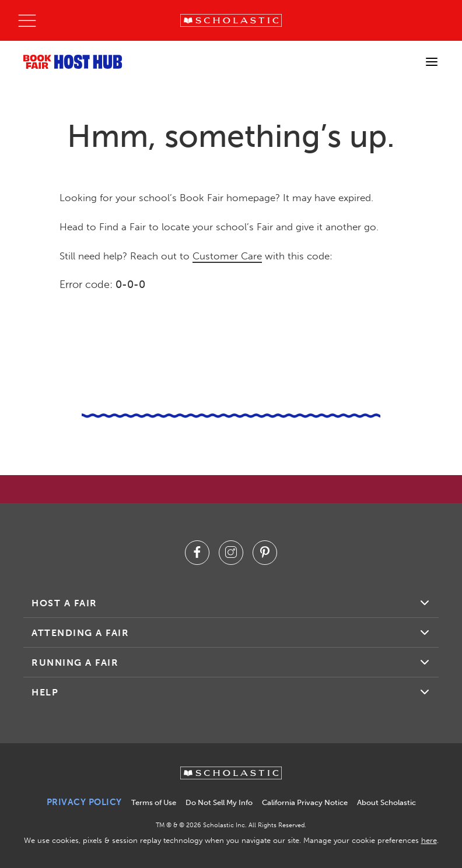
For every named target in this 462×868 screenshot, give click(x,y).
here (429, 840)
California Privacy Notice (305, 802)
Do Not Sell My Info (219, 802)
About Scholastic (386, 802)
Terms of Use (154, 802)
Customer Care (227, 256)
